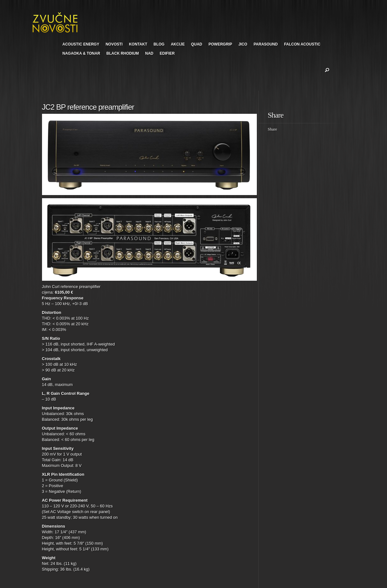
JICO (243, 44)
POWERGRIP (220, 44)
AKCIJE (178, 44)
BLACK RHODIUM (123, 53)
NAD (149, 53)
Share (273, 129)
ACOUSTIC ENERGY (81, 44)
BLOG (159, 44)
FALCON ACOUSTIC (302, 44)
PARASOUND (266, 44)
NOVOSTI (114, 44)
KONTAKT (138, 44)
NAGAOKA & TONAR (81, 53)
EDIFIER (167, 53)
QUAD (197, 44)
